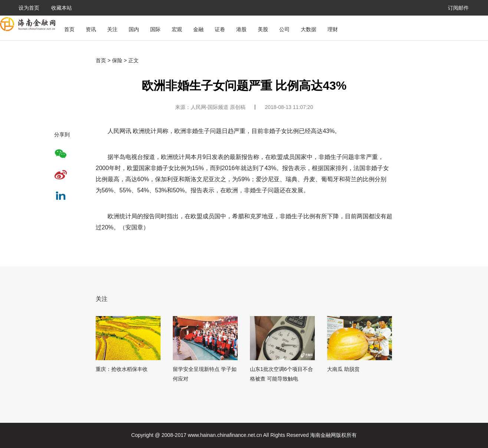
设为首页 (29, 8)
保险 (117, 60)
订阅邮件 (458, 8)
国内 (134, 29)
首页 (69, 29)
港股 (241, 29)
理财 (333, 29)
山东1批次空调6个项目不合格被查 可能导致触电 (281, 374)
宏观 (177, 29)
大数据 (309, 29)
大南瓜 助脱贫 (343, 369)
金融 (198, 29)
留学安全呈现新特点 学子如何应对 (205, 374)
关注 (112, 29)
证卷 (220, 29)
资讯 (91, 29)
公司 (284, 29)
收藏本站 (62, 8)
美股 (263, 29)
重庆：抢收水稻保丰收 (122, 369)
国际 (155, 29)
